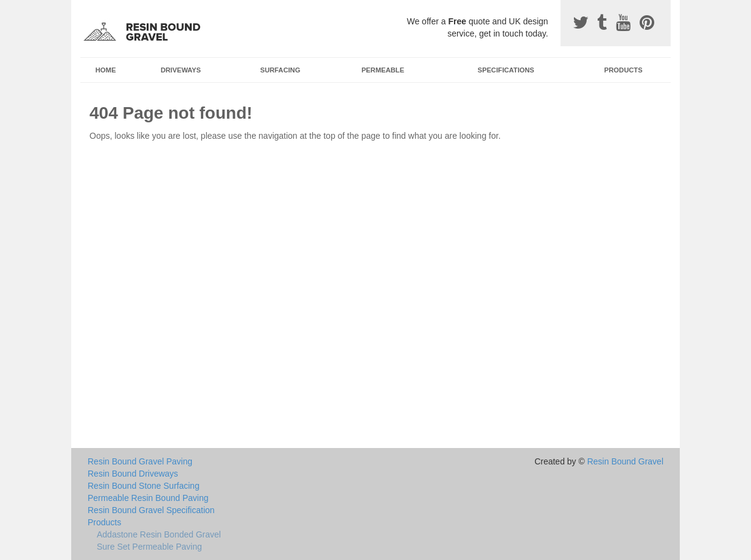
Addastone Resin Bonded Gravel (159, 534)
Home (106, 70)
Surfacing (281, 70)
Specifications (506, 70)
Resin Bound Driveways (133, 474)
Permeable (383, 70)
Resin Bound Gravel (625, 461)
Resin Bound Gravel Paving (140, 461)
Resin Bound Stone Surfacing (144, 486)
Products (624, 70)
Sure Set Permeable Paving (149, 547)
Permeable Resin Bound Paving (148, 498)
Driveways (181, 70)
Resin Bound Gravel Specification (151, 510)
